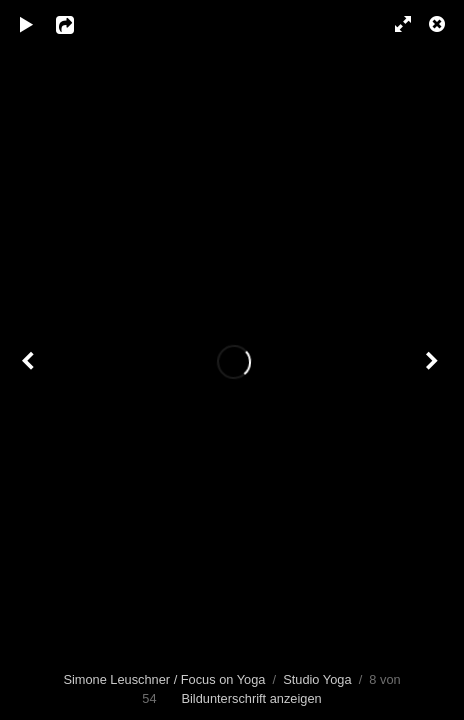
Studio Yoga (317, 679)
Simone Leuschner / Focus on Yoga (164, 679)
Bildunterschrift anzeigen (251, 698)
